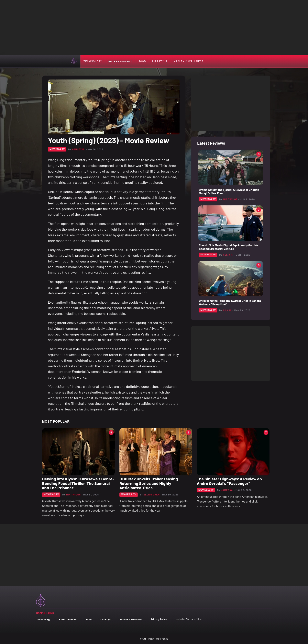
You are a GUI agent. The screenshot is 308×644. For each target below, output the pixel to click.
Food (142, 61)
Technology (93, 61)
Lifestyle (160, 61)
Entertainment (120, 61)
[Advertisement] (154, 28)
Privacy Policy (159, 619)
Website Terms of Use (189, 619)
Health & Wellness (189, 61)
